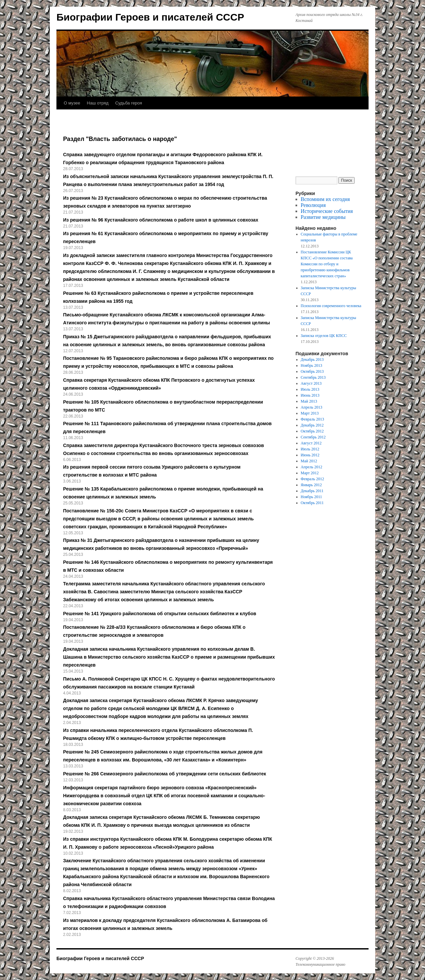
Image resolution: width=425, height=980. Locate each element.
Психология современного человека (331, 306)
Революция (313, 205)
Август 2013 (311, 383)
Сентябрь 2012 (313, 437)
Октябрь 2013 (312, 371)
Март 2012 (310, 473)
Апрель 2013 (312, 407)
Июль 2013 (310, 389)
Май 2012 (309, 461)
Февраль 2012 (312, 479)
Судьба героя (129, 103)
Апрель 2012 (312, 467)
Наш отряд (98, 103)
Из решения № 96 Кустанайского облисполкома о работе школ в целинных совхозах (161, 220)
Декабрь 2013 (312, 359)
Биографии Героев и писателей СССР (150, 17)
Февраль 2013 (312, 419)
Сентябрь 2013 (313, 377)
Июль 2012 (310, 449)
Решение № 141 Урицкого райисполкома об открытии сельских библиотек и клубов (160, 614)
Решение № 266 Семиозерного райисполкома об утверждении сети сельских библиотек (165, 774)
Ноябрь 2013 (312, 365)
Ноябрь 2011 (311, 497)
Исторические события (327, 211)
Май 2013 (309, 401)
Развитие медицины (323, 217)
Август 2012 (311, 443)
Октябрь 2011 (312, 503)
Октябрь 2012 (312, 431)
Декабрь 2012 (312, 425)
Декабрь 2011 (312, 491)
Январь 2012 (311, 485)
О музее (72, 103)
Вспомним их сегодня (325, 199)
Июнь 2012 (310, 455)
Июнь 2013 (310, 395)
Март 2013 (310, 413)
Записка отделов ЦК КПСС (324, 336)
